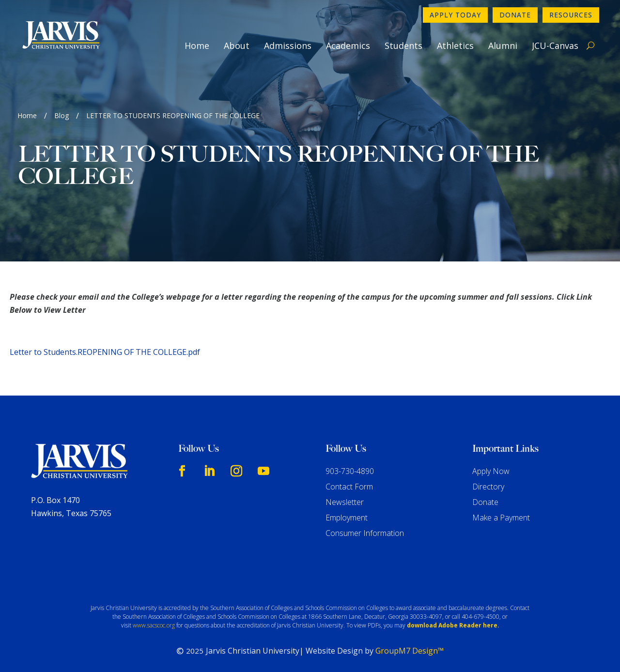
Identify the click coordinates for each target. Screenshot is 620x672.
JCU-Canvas (555, 46)
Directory (488, 487)
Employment (347, 518)
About (237, 46)
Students (403, 46)
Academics (348, 46)
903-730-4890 (350, 471)
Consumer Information (365, 533)
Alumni (503, 46)
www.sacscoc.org (154, 625)
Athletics (455, 46)
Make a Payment (501, 518)
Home (197, 46)
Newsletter (345, 502)
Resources (571, 15)
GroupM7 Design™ (410, 651)
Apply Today (455, 15)
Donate (515, 15)
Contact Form (349, 487)
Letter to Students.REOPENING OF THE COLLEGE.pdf (105, 352)
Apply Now (491, 471)
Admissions (288, 46)
